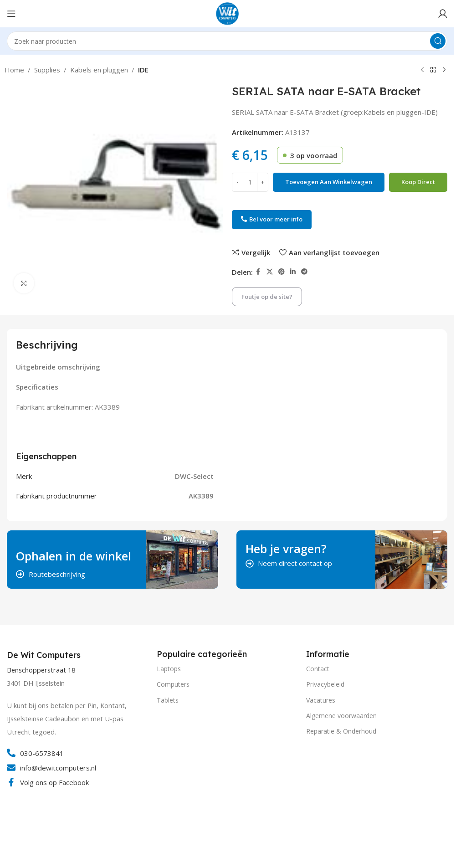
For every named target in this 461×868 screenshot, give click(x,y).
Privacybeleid (325, 684)
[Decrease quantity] (238, 182)
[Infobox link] (45, 655)
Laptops (169, 669)
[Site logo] (227, 13)
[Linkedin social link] (293, 272)
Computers (173, 684)
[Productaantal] (250, 182)
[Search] (227, 41)
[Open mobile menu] (11, 14)
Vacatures (321, 700)
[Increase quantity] (263, 182)
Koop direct (418, 182)
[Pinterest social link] (282, 272)
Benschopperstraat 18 (41, 670)
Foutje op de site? (267, 297)
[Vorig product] (422, 70)
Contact (318, 669)
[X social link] (270, 272)
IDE (143, 70)
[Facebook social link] (258, 272)
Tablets (168, 700)
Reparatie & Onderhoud (341, 731)
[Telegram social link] (304, 272)
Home (14, 70)
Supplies (47, 70)
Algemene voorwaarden (341, 716)
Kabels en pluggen (99, 70)
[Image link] (41, 830)
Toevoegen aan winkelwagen (329, 182)
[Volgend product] (444, 70)
